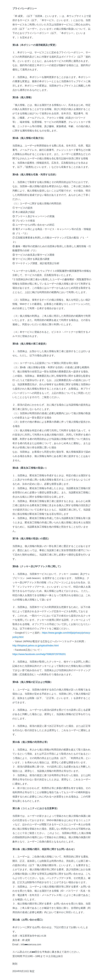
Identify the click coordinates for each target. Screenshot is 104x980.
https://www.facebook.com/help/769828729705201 (39, 654)
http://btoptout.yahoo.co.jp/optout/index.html (36, 646)
